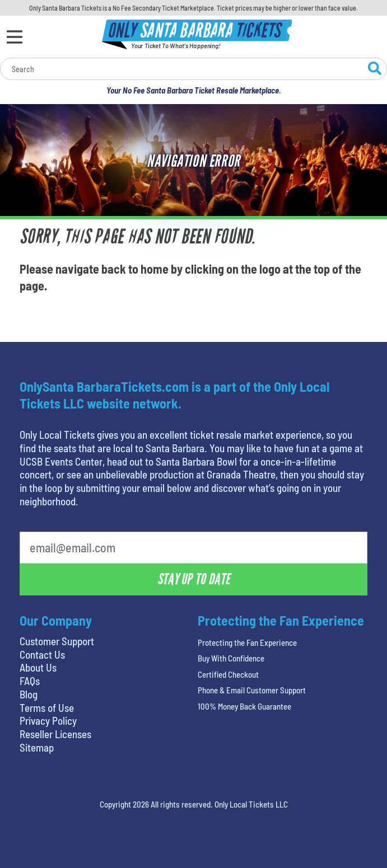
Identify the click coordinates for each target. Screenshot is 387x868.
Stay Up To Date (194, 579)
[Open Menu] (15, 37)
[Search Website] (375, 70)
